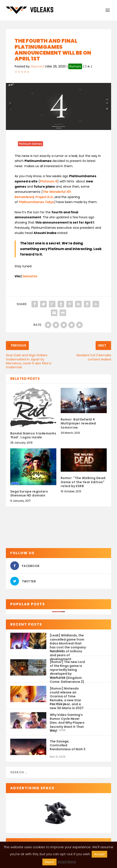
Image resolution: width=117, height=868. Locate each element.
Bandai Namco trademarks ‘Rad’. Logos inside (33, 435)
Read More (67, 862)
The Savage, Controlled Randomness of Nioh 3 (68, 745)
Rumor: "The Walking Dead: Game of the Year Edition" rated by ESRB (84, 482)
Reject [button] (49, 862)
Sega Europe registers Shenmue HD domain (29, 493)
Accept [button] (99, 854)
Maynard (37, 66)
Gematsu (30, 276)
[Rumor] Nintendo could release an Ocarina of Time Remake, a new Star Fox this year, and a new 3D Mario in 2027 (67, 694)
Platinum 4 (49, 181)
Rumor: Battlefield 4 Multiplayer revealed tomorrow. (78, 423)
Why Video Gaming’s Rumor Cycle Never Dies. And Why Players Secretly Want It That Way (67, 721)
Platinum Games (30, 144)
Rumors (75, 66)
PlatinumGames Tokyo (36, 202)
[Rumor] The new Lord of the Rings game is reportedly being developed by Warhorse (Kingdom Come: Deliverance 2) (67, 668)
